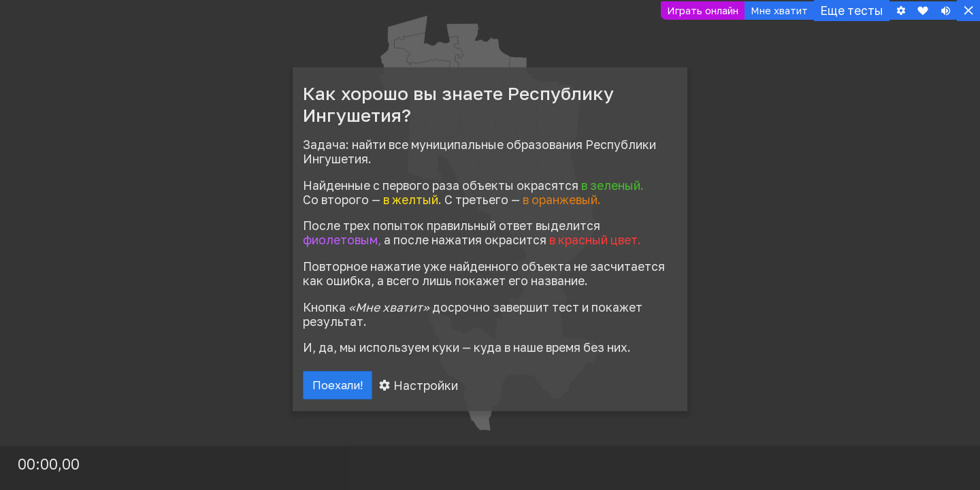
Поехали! (342, 387)
